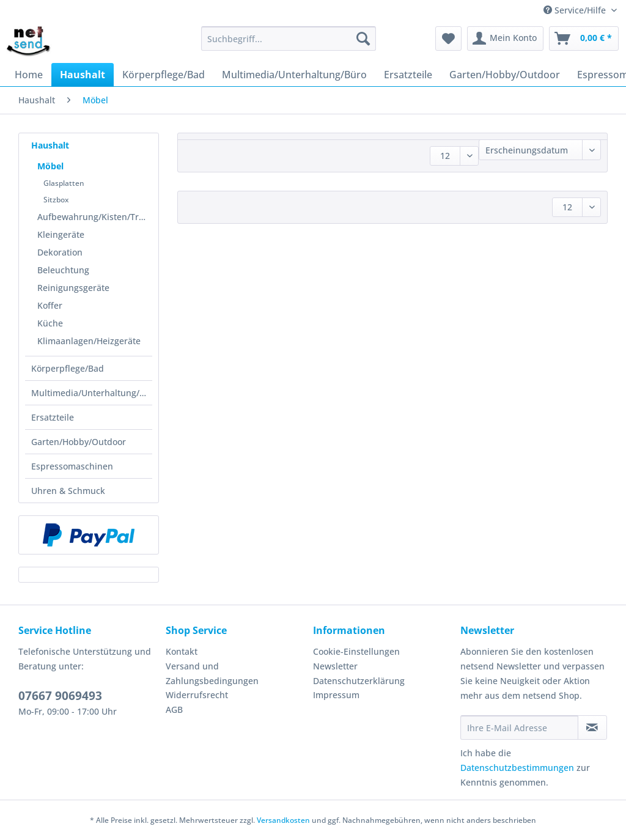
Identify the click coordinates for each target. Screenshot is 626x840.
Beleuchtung (63, 270)
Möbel (50, 166)
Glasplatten (64, 183)
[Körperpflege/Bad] (164, 75)
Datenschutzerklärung (359, 681)
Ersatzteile (53, 417)
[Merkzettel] (448, 39)
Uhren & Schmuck (68, 491)
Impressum (336, 695)
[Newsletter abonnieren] (592, 728)
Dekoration (60, 252)
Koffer (50, 305)
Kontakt (182, 651)
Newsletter (335, 666)
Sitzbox (56, 200)
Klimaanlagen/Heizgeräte (89, 341)
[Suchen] (363, 39)
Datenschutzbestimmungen (517, 768)
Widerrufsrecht (197, 695)
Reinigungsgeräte (73, 288)
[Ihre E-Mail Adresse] (519, 728)
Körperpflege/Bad (68, 368)
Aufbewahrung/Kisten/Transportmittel (95, 217)
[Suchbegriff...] (289, 39)
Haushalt (50, 145)
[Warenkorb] (584, 39)
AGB (174, 709)
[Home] (29, 75)
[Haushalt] (83, 75)
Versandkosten (283, 820)
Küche (50, 323)
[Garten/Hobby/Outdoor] (505, 75)
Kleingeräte (61, 234)
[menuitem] (289, 44)
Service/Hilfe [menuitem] (576, 10)
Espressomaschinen (72, 466)
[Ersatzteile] (408, 75)
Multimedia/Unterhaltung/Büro (92, 393)
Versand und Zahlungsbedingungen (212, 673)
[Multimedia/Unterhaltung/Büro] (294, 75)
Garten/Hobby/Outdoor (79, 442)
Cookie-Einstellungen (356, 651)
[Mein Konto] (505, 39)
